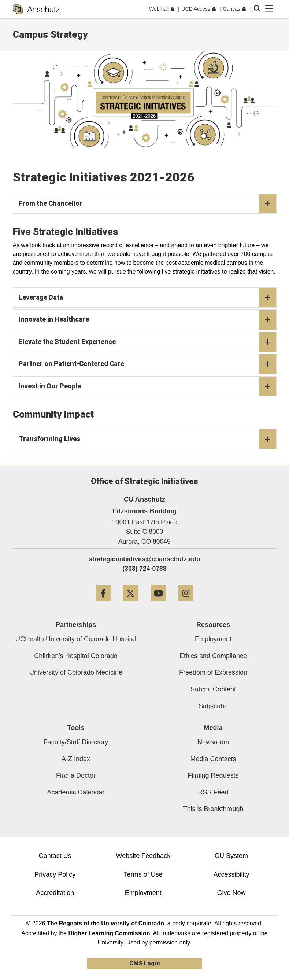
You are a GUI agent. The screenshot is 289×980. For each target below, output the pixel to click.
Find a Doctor (76, 775)
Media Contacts (213, 759)
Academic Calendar (76, 792)
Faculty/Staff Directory (76, 742)
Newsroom (213, 742)
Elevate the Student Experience (147, 342)
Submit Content (213, 689)
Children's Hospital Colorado (76, 656)
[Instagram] (186, 604)
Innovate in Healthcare (147, 320)
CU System (231, 856)
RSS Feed (213, 792)
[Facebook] (103, 604)
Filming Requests (213, 775)
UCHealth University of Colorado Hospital (76, 639)
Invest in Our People (147, 386)
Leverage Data (147, 298)
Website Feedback (143, 856)
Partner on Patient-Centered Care (147, 364)
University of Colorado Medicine (76, 672)
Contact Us (55, 856)
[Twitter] (131, 604)
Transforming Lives (147, 439)
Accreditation (55, 893)
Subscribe (213, 706)
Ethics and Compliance (213, 656)
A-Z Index (76, 759)
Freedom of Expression (213, 672)
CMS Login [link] (144, 963)
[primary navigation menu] (269, 9)
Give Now (231, 893)
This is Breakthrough (213, 809)
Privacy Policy (55, 874)
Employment (213, 639)
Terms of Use (143, 874)
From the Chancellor (147, 204)
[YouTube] (158, 604)
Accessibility (231, 874)
